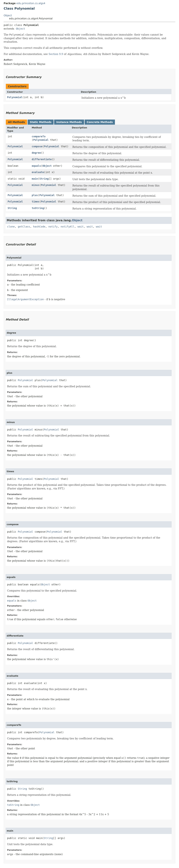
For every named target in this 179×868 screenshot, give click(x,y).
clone (11, 227)
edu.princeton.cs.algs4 (31, 3)
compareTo (39, 136)
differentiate (42, 159)
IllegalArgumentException (25, 299)
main (35, 179)
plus (35, 195)
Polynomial (15, 97)
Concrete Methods (100, 122)
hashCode (39, 227)
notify (53, 227)
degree (36, 153)
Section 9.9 (56, 54)
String (44, 179)
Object (8, 15)
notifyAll (68, 227)
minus (36, 185)
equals (36, 166)
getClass (24, 227)
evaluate (38, 172)
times (36, 202)
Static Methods (41, 122)
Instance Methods (69, 122)
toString (38, 208)
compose (37, 146)
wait (81, 227)
